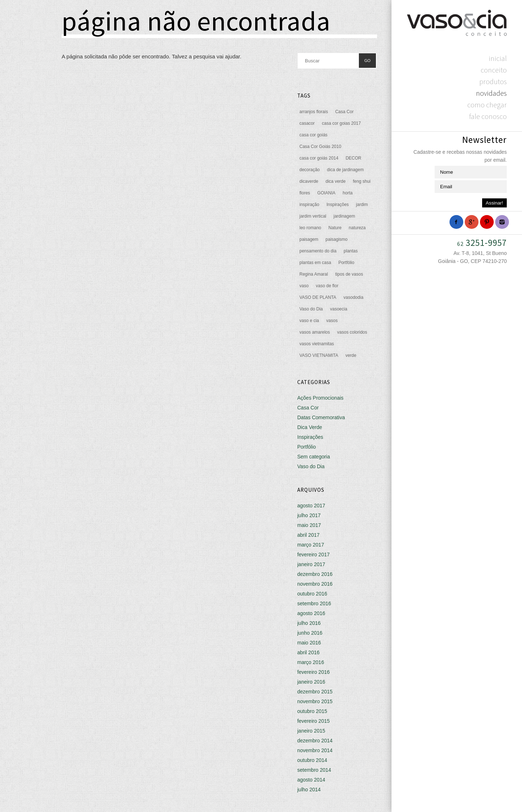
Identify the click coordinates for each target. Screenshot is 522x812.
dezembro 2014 (315, 741)
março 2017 (311, 545)
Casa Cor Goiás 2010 (320, 147)
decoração (310, 170)
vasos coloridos (352, 332)
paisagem (309, 239)
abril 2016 (308, 652)
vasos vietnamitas (317, 344)
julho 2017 (309, 515)
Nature (335, 228)
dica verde (335, 181)
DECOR (353, 158)
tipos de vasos (349, 274)
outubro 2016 (312, 594)
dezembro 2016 (315, 574)
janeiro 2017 (311, 564)
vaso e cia (309, 321)
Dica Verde (310, 427)
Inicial (498, 58)
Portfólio (346, 263)
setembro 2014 (314, 770)
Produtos (493, 81)
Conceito (494, 70)
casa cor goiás (313, 135)
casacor (307, 123)
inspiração (309, 205)
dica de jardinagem (345, 170)
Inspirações (338, 205)
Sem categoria (314, 457)
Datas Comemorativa (321, 417)
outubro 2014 (312, 760)
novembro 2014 (315, 750)
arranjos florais (314, 112)
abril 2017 (308, 535)
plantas (351, 251)
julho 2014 (309, 790)
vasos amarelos (315, 332)
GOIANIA (326, 193)
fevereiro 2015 (314, 721)
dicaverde (309, 181)
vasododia (354, 297)
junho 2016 (310, 633)
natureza (357, 228)
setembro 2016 (314, 603)
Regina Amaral (314, 274)
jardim (362, 205)
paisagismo (337, 239)
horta (347, 193)
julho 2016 (309, 623)
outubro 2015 (312, 711)
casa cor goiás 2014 (319, 158)
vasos (332, 321)
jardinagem (344, 216)
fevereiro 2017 (314, 555)
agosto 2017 (311, 506)
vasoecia (338, 309)
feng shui (362, 181)
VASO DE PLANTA (318, 297)
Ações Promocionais (320, 398)
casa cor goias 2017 (341, 123)
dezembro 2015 (315, 692)
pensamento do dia (318, 251)
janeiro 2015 (311, 731)
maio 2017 (309, 525)
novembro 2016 (315, 584)
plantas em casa (315, 263)
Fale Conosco (488, 116)
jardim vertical (313, 216)
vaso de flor (327, 286)
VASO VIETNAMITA (319, 355)
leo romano (310, 228)
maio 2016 (309, 643)
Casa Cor (345, 112)
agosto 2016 (311, 613)
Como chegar (487, 105)
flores (305, 193)
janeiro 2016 (311, 682)
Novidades (491, 93)
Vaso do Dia (311, 309)
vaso (304, 286)
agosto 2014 (311, 780)
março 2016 (311, 662)
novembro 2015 (315, 701)
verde (351, 355)
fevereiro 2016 (314, 672)
